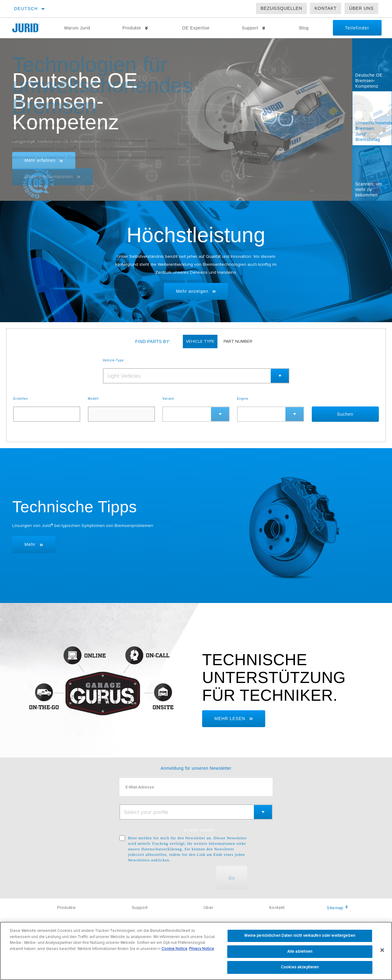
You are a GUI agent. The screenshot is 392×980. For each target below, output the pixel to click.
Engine (243, 399)
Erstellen (21, 399)
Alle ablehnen (300, 951)
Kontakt (326, 8)
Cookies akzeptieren (300, 967)
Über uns (361, 8)
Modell (93, 399)
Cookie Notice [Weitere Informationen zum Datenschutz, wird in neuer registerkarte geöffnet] (174, 949)
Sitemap (337, 908)
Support (250, 28)
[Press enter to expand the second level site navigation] (147, 28)
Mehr (30, 544)
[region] (196, 951)
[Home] (30, 28)
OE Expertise (196, 28)
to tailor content (199, 830)
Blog (304, 28)
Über (208, 908)
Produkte (132, 28)
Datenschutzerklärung (162, 849)
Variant (168, 399)
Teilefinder (357, 28)
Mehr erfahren (40, 160)
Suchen (345, 414)
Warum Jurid (77, 28)
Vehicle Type (113, 360)
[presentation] (166, 878)
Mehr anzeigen (192, 291)
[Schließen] (382, 950)
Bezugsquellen (281, 8)
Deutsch (26, 9)
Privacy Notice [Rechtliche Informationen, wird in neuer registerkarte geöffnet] (202, 949)
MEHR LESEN (230, 719)
